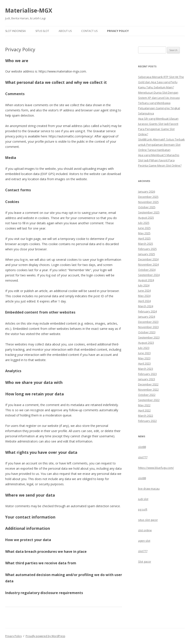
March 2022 (146, 416)
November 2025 (148, 202)
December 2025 (148, 197)
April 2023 (144, 363)
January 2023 (147, 379)
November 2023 (148, 327)
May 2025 (144, 233)
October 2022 (147, 395)
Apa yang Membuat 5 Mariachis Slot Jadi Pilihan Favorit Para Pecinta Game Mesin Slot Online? (160, 160)
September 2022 (149, 400)
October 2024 (147, 270)
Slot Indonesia (16, 31)
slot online (145, 530)
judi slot (143, 499)
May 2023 (144, 358)
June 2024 (144, 291)
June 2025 (144, 228)
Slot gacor (145, 561)
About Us (65, 31)
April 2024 (144, 301)
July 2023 (144, 348)
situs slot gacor (148, 520)
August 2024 (146, 280)
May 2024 (144, 296)
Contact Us (89, 31)
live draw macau (149, 489)
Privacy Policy (118, 31)
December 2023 (148, 322)
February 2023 (147, 374)
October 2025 (147, 207)
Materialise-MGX (29, 10)
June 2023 (144, 353)
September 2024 (149, 275)
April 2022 (144, 410)
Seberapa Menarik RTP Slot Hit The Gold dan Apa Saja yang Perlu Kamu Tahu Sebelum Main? (161, 82)
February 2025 (147, 249)
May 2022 (144, 405)
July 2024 (144, 285)
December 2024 (148, 259)
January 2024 (147, 317)
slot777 (143, 457)
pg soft (143, 509)
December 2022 (148, 384)
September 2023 (149, 337)
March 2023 (146, 369)
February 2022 (147, 421)
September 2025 (149, 212)
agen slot (144, 541)
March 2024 (146, 306)
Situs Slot (42, 31)
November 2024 (148, 264)
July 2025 (144, 223)
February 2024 (147, 311)
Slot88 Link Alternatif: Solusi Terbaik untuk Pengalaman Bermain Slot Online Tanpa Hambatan (161, 145)
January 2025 (147, 254)
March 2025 (146, 244)
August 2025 (146, 218)
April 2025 (144, 238)
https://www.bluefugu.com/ (156, 468)
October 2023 (147, 332)
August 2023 (146, 343)
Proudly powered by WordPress (45, 636)
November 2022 (148, 390)
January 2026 (147, 192)
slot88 (142, 447)
